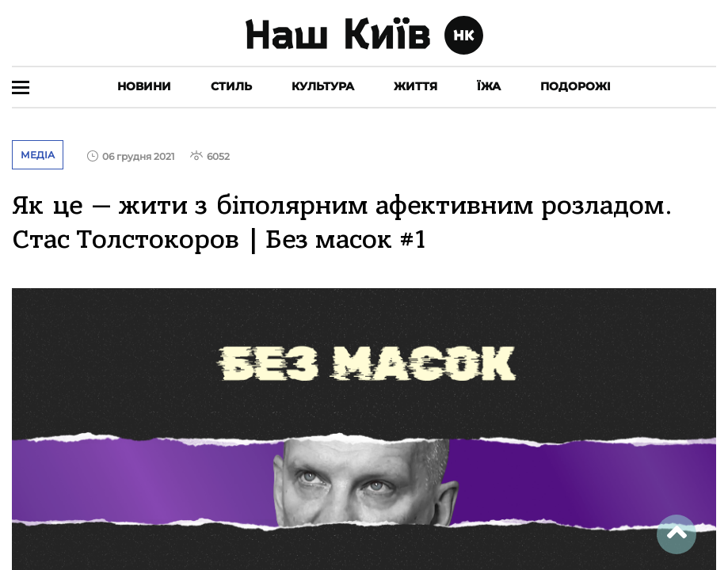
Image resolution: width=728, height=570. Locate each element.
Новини (144, 86)
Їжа (489, 86)
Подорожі (576, 86)
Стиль (231, 86)
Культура (323, 86)
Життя (415, 86)
